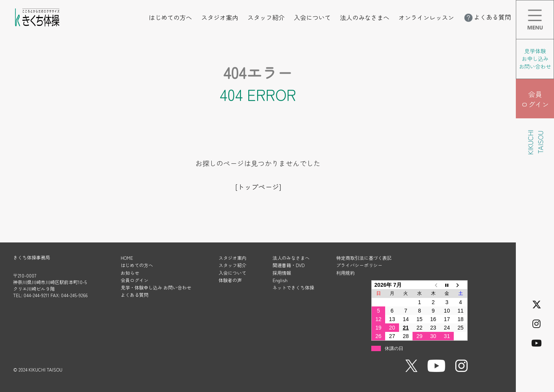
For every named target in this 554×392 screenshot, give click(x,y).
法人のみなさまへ (365, 17)
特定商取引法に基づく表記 (364, 258)
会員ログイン (135, 280)
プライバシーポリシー (359, 265)
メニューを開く (554, 5)
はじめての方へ (170, 17)
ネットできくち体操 (293, 287)
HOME (127, 258)
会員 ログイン (535, 99)
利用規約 (345, 273)
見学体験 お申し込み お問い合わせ (535, 59)
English (280, 280)
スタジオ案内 (220, 17)
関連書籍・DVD (289, 265)
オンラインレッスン (426, 17)
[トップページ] (258, 187)
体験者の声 (230, 280)
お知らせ (130, 273)
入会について (312, 17)
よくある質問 (487, 17)
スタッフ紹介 (266, 17)
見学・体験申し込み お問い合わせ (156, 287)
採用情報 (282, 273)
